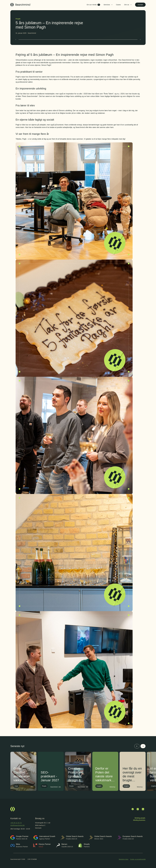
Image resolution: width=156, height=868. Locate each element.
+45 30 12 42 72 (16, 823)
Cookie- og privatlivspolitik (138, 859)
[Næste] (143, 746)
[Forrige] (137, 746)
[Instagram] (138, 809)
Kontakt (140, 5)
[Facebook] (133, 809)
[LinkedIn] (143, 809)
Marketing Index (124, 859)
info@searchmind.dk (17, 825)
